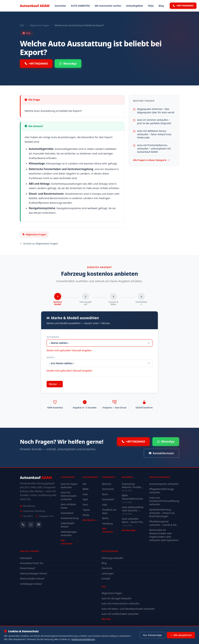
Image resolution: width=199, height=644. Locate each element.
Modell (51, 357)
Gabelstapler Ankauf (68, 525)
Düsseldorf (108, 500)
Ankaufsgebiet (134, 6)
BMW (86, 489)
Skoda (86, 515)
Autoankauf (35, 6)
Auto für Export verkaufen (69, 486)
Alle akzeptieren (181, 635)
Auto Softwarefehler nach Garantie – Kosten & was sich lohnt (133, 509)
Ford (85, 505)
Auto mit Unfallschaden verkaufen (120, 614)
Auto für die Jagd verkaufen (117, 599)
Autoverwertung (70, 518)
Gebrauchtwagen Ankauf (33, 574)
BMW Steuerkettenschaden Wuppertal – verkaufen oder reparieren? (133, 497)
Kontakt (106, 579)
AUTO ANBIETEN (80, 6)
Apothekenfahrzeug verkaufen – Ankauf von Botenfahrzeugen (162, 513)
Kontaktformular (161, 453)
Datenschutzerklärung (83, 639)
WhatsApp (68, 64)
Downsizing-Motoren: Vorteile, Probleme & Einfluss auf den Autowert (133, 486)
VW (84, 484)
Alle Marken (90, 520)
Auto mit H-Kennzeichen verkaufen (121, 604)
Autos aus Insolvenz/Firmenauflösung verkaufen (164, 501)
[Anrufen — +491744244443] (23, 525)
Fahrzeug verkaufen (112, 558)
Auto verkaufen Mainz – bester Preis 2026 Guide (133, 521)
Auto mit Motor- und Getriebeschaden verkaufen (128, 609)
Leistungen (108, 574)
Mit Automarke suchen (108, 6)
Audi (85, 494)
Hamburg (107, 523)
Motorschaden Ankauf (32, 579)
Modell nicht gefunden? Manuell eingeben (69, 371)
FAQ (22, 25)
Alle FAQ (107, 619)
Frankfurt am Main (109, 512)
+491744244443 (183, 6)
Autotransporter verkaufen (164, 484)
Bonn (105, 494)
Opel (85, 500)
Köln (105, 505)
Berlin (105, 518)
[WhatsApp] (31, 525)
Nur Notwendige (152, 635)
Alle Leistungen (70, 542)
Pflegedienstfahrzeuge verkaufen (161, 491)
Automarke (53, 337)
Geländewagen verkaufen (69, 533)
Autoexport (26, 558)
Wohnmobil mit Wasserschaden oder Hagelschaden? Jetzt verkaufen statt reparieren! (164, 535)
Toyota (86, 510)
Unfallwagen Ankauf (31, 584)
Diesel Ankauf (27, 568)
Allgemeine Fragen (39, 25)
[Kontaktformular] (39, 525)
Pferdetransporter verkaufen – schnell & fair (163, 523)
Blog (161, 6)
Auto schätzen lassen (68, 506)
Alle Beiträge (130, 530)
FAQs (151, 6)
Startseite (60, 6)
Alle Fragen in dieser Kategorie (151, 160)
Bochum (107, 484)
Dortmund (108, 489)
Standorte (107, 568)
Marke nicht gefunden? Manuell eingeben (69, 350)
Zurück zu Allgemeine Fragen (39, 244)
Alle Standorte (110, 530)
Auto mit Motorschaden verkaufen (69, 496)
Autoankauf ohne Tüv (32, 563)
